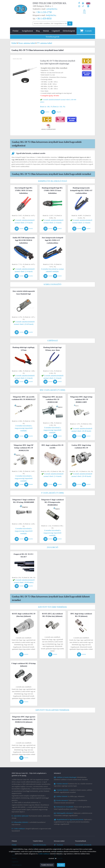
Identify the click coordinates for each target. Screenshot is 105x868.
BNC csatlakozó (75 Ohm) (53, 390)
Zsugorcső (52, 547)
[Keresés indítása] (70, 24)
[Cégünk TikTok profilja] (83, 6)
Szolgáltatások (27, 31)
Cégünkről (56, 31)
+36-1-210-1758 (44, 12)
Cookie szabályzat (44, 854)
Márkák (46, 31)
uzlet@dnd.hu (52, 9)
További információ (47, 865)
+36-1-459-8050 (44, 19)
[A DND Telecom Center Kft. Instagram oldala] (79, 6)
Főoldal (15, 31)
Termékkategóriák (52, 37)
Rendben (61, 865)
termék (86, 31)
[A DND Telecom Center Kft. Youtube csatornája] (83, 3)
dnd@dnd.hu (51, 15)
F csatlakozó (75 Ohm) (53, 493)
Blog (38, 31)
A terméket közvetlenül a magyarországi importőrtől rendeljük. (24, 428)
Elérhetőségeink (69, 31)
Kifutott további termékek (52, 607)
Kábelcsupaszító (52, 284)
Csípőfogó (52, 341)
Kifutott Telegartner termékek (53, 710)
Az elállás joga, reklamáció (69, 796)
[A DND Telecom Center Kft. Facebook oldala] (79, 3)
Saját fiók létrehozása (39, 845)
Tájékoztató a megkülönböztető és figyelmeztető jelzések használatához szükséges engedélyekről (73, 822)
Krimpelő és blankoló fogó (52, 181)
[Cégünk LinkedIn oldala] (88, 6)
